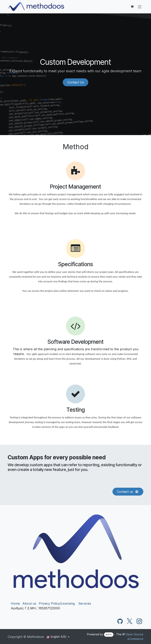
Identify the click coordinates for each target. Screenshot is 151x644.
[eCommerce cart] (132, 7)
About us (29, 603)
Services (85, 603)
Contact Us (76, 82)
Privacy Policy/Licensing (57, 603)
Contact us (128, 492)
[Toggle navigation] (140, 7)
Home (15, 603)
